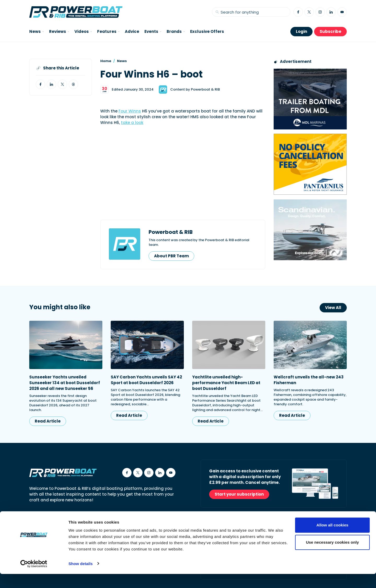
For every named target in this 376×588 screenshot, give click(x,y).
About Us (38, 520)
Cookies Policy (88, 520)
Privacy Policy (121, 520)
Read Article (48, 421)
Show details (81, 578)
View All (333, 308)
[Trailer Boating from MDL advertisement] (310, 99)
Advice (132, 31)
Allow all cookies (333, 539)
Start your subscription (239, 494)
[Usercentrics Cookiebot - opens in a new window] (34, 578)
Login (301, 31)
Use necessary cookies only (333, 556)
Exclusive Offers (207, 31)
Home (106, 61)
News (122, 61)
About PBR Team (171, 256)
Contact (61, 520)
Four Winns (130, 111)
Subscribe (330, 31)
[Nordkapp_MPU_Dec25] (310, 230)
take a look (132, 123)
